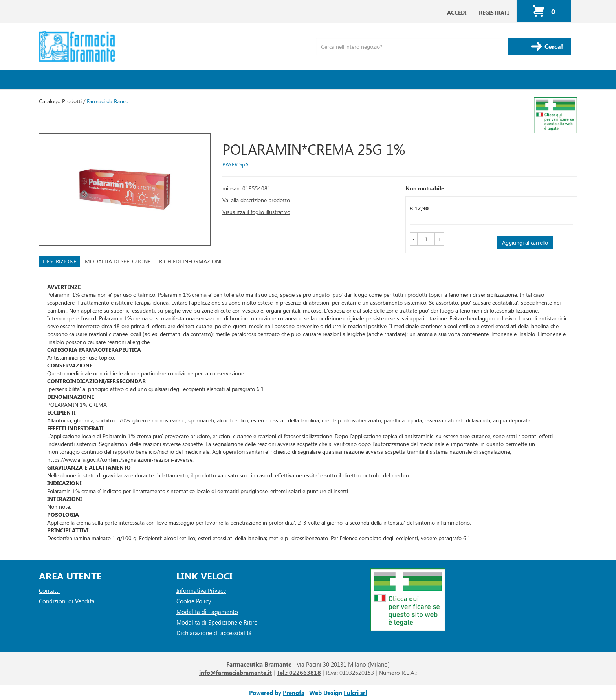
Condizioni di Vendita (67, 601)
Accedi (457, 12)
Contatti (49, 590)
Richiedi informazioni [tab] (190, 261)
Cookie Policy (194, 601)
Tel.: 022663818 (299, 673)
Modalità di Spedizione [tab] (118, 261)
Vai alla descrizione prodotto (256, 200)
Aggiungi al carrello (525, 242)
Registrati (494, 12)
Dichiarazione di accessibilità (214, 633)
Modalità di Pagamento (207, 612)
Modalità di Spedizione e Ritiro (217, 622)
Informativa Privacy (201, 590)
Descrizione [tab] (60, 261)
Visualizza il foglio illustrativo (256, 212)
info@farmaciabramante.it (236, 673)
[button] (414, 239)
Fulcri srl (355, 693)
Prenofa (294, 693)
